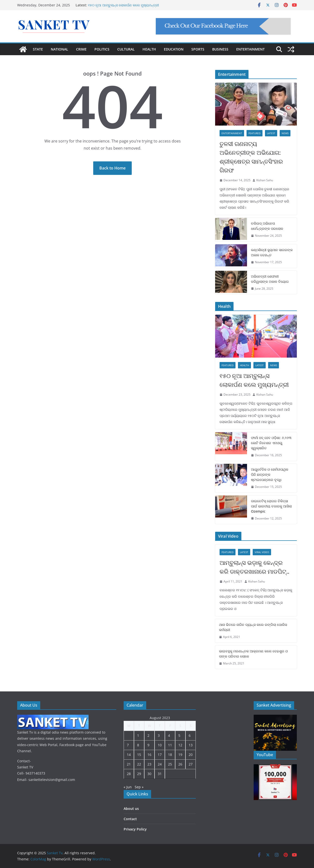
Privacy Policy (135, 829)
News (285, 133)
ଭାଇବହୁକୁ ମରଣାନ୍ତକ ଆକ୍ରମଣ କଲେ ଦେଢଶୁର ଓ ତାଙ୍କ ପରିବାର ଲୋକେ (253, 654)
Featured (255, 133)
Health (244, 365)
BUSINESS (220, 49)
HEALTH (149, 49)
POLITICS (102, 49)
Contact (130, 819)
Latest (271, 133)
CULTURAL (126, 49)
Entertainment (232, 133)
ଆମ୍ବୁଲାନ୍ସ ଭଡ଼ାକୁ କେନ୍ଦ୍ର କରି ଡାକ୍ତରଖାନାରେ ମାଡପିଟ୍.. (254, 567)
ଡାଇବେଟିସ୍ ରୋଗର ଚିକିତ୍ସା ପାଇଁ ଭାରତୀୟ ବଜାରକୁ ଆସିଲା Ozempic (271, 506)
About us (131, 809)
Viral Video (262, 552)
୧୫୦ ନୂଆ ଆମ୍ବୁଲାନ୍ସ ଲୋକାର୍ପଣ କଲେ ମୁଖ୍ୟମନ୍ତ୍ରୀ (124, 5)
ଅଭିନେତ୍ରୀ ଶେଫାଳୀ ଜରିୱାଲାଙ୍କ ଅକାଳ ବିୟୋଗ (270, 279)
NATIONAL (59, 49)
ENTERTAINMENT (250, 49)
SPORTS (198, 49)
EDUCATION (174, 49)
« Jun (128, 787)
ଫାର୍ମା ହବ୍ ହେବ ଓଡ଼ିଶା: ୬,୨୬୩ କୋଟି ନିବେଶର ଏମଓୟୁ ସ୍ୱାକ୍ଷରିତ (271, 443)
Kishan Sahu (265, 180)
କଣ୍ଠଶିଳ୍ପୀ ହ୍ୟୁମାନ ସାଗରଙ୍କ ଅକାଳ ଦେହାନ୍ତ (272, 252)
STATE (38, 49)
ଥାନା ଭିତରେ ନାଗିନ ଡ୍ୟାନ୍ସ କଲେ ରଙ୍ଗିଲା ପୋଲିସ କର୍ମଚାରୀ (253, 627)
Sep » (139, 787)
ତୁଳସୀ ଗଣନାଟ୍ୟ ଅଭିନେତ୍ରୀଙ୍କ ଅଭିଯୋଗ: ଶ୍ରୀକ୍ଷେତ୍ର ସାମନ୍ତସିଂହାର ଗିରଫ (251, 157)
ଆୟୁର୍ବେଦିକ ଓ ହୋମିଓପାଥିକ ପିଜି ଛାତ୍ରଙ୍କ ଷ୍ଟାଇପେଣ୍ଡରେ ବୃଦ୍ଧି (270, 474)
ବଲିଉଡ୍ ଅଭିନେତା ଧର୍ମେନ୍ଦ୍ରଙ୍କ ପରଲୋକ (267, 226)
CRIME (81, 49)
